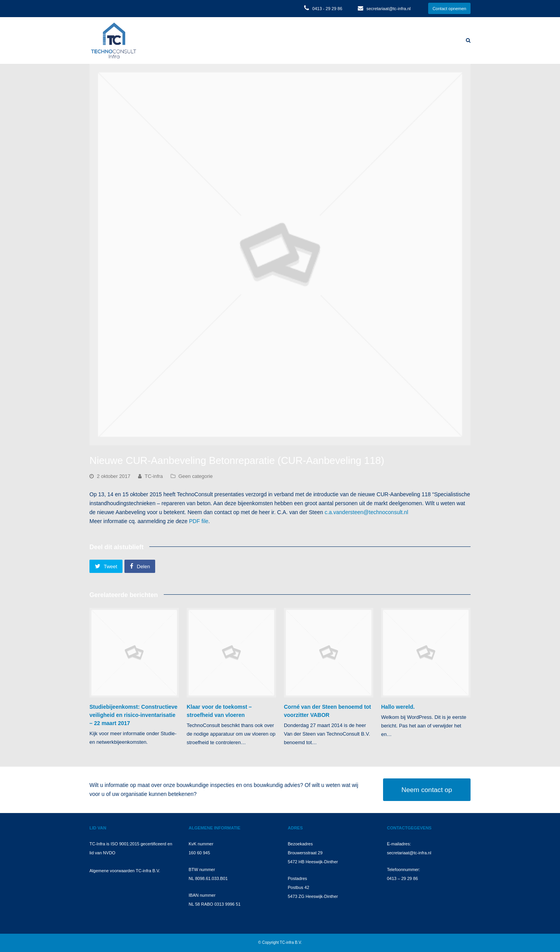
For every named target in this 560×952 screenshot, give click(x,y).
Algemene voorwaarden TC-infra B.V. (125, 871)
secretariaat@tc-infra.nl (388, 9)
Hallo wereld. (398, 707)
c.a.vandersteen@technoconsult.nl (367, 512)
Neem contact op (427, 790)
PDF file (199, 521)
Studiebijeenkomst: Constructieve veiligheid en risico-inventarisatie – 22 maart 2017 (133, 715)
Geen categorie (196, 476)
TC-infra (154, 476)
